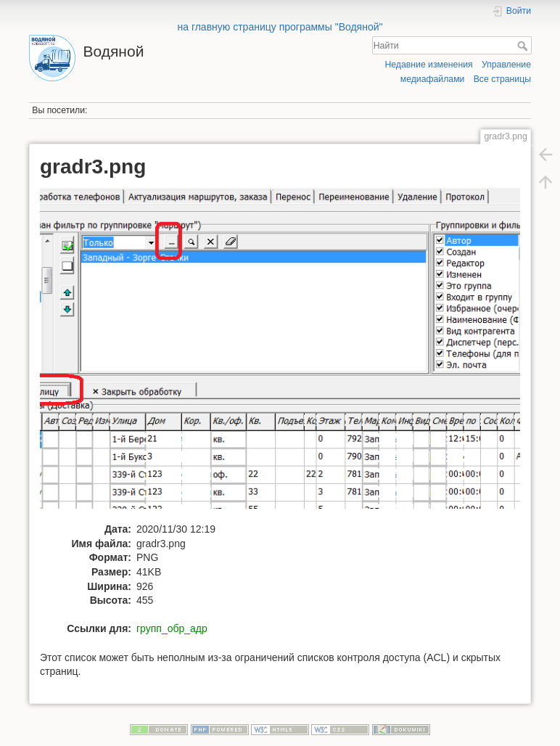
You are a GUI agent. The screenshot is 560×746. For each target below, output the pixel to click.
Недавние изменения (428, 65)
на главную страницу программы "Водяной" (280, 27)
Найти (524, 46)
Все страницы (502, 79)
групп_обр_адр (172, 628)
